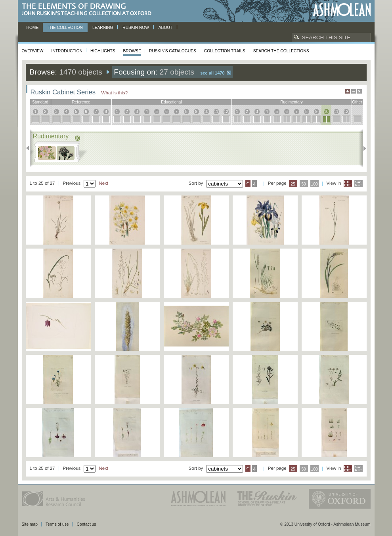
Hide (359, 91)
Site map (30, 524)
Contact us (86, 524)
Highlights (103, 51)
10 (206, 112)
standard (40, 102)
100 (314, 184)
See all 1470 (212, 73)
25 (293, 184)
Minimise (354, 91)
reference (81, 102)
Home (33, 28)
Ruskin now (136, 28)
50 (304, 184)
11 (216, 112)
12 (226, 112)
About (165, 28)
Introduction (67, 51)
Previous (30, 148)
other (357, 102)
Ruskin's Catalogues (173, 51)
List (359, 184)
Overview (33, 51)
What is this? (115, 93)
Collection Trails (225, 51)
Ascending (248, 184)
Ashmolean (342, 10)
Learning (103, 28)
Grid (348, 184)
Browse (132, 51)
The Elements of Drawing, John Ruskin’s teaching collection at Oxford (89, 10)
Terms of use (57, 524)
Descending (254, 184)
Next (362, 148)
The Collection (65, 28)
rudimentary (292, 102)
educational (171, 102)
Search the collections (281, 51)
